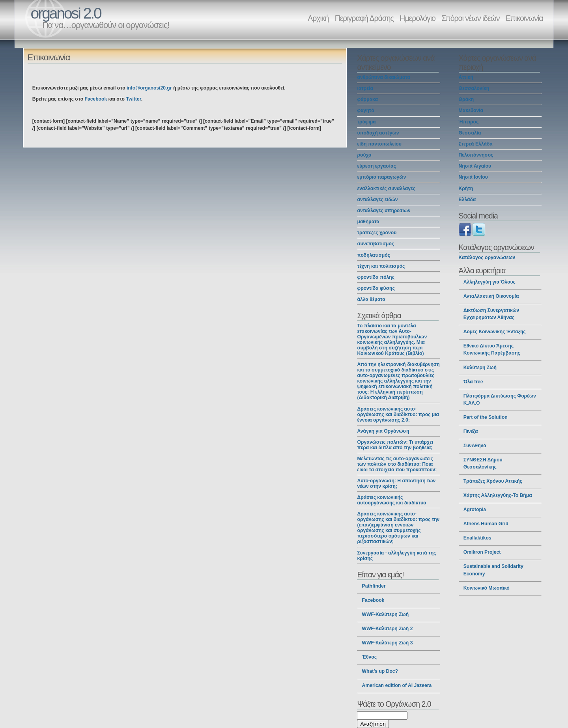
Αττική (466, 77)
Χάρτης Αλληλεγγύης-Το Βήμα (498, 495)
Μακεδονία (471, 110)
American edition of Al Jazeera (397, 685)
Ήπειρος (469, 122)
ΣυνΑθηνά (475, 446)
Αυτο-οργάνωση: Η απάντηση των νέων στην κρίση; (396, 483)
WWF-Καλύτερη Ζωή (386, 614)
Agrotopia (475, 510)
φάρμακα (367, 99)
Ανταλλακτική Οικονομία (491, 296)
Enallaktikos (477, 538)
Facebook (96, 99)
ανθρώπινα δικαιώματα (383, 77)
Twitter (133, 99)
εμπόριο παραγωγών (381, 177)
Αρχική (318, 18)
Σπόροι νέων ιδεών (470, 18)
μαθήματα (368, 222)
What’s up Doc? (380, 671)
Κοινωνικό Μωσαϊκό (487, 588)
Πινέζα (471, 431)
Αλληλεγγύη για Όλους (490, 282)
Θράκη (466, 99)
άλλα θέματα (371, 299)
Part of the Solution (486, 417)
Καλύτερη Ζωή (480, 368)
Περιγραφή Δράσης (364, 18)
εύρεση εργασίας (376, 166)
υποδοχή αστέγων (378, 133)
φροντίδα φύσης (376, 288)
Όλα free (473, 382)
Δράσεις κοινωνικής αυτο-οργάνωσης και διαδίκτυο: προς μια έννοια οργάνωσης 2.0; (398, 414)
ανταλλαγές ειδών (377, 200)
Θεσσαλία (470, 133)
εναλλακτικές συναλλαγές (386, 189)
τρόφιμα (366, 122)
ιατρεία (365, 88)
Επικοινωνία (524, 18)
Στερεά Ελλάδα (476, 144)
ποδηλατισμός (374, 255)
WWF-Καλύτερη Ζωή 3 (388, 643)
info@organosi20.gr (149, 88)
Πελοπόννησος (476, 155)
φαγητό (365, 110)
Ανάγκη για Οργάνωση (383, 431)
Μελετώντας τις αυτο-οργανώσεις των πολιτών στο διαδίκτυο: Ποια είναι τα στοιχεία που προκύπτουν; (397, 464)
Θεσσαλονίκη (474, 88)
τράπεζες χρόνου (377, 233)
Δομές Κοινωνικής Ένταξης (495, 332)
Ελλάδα (467, 200)
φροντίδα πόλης (376, 277)
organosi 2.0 (66, 13)
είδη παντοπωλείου (379, 144)
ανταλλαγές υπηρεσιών (384, 211)
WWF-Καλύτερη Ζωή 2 (388, 629)
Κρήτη (466, 189)
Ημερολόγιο (417, 18)
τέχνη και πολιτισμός (381, 266)
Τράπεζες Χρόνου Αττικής (493, 481)
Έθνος (369, 657)
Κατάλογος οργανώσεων (487, 258)
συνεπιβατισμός (376, 244)
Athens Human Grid (486, 524)
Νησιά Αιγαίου (475, 166)
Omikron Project (482, 552)
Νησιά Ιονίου (473, 177)
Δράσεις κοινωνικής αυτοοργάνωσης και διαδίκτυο (391, 500)
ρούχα (364, 155)
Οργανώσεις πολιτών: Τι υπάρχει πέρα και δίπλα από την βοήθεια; (395, 445)
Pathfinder (374, 586)
